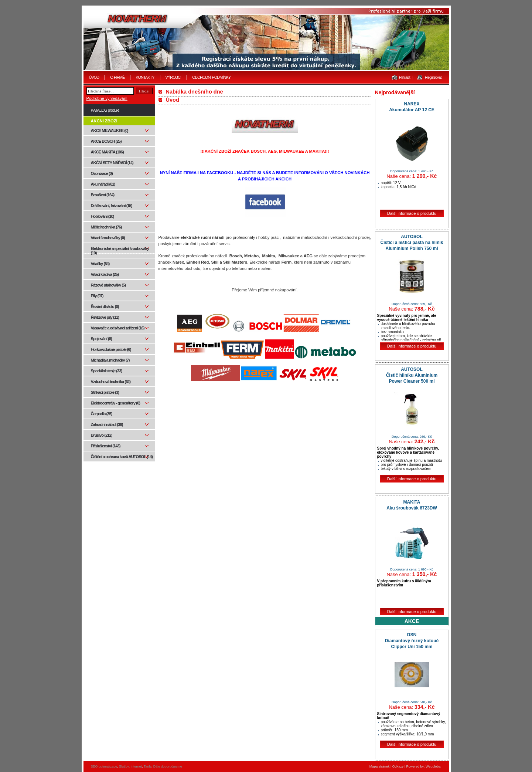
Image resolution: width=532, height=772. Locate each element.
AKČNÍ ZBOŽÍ (104, 121)
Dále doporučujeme (168, 766)
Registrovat (433, 77)
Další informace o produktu (412, 213)
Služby (124, 766)
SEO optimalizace (104, 766)
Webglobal (433, 766)
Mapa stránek (380, 766)
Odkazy (398, 766)
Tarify (148, 766)
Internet (136, 766)
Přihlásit (405, 77)
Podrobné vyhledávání (107, 98)
